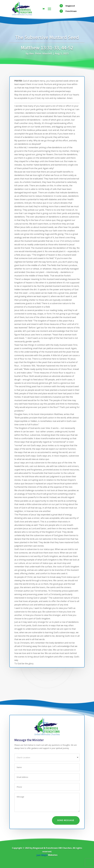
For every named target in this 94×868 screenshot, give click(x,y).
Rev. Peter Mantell (41, 53)
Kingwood (70, 6)
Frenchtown (71, 11)
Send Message (66, 820)
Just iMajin (42, 855)
